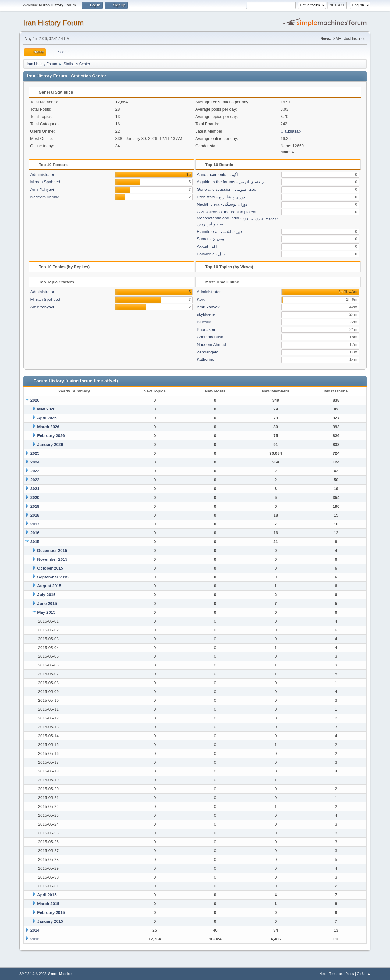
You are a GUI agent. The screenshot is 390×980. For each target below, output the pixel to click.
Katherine (206, 359)
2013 (35, 939)
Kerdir (202, 299)
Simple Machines (61, 974)
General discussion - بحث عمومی (227, 189)
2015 (35, 542)
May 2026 (46, 409)
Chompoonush (210, 337)
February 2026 (51, 436)
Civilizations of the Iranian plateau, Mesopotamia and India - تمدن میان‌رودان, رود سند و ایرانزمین (237, 218)
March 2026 (48, 427)
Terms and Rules (342, 974)
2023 (35, 471)
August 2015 (49, 586)
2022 (35, 480)
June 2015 (47, 604)
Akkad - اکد (207, 246)
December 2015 (52, 550)
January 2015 (50, 921)
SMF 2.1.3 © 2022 (33, 974)
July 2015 (46, 595)
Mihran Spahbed (45, 182)
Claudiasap (291, 131)
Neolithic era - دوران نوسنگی (222, 204)
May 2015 (46, 612)
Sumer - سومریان (212, 239)
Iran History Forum (53, 23)
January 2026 (50, 444)
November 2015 (52, 559)
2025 (35, 453)
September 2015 (53, 577)
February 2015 (51, 913)
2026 (35, 400)
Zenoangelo (207, 352)
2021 (35, 489)
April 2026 (47, 418)
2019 (35, 506)
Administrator (43, 174)
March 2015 (48, 904)
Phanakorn (207, 330)
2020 (35, 497)
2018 (35, 515)
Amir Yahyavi (42, 189)
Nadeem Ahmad (45, 197)
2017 (35, 524)
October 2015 (50, 568)
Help (323, 974)
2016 (35, 533)
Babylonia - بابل (211, 254)
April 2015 (47, 895)
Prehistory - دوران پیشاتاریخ (221, 197)
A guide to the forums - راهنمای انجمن (230, 182)
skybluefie (206, 314)
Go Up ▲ (364, 974)
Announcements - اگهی (217, 174)
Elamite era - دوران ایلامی (220, 231)
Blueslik (204, 322)
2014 (35, 930)
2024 (35, 462)
